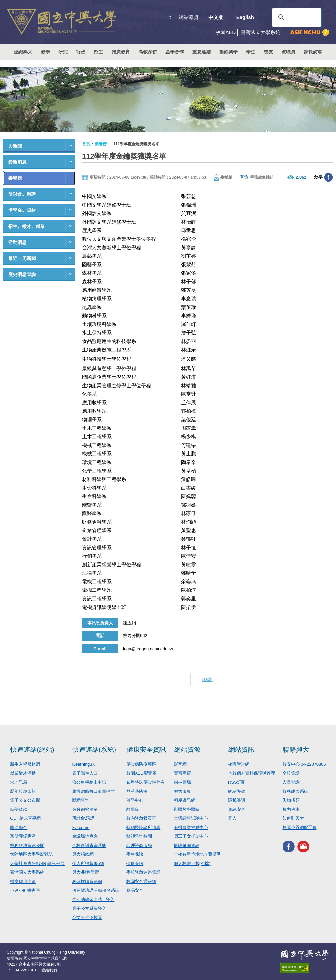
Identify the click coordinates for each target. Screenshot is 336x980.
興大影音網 (303, 846)
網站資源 (187, 750)
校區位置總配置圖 (300, 827)
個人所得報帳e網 (88, 863)
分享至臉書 (328, 177)
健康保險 (135, 863)
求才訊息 (19, 782)
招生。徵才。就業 (27, 226)
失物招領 (291, 800)
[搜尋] (296, 17)
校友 (268, 52)
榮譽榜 (15, 178)
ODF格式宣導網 (25, 818)
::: (171, 17)
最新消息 (17, 162)
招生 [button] (98, 52)
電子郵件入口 (85, 773)
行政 (81, 52)
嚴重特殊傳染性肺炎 (146, 782)
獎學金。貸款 (22, 210)
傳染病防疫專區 (141, 764)
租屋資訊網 (185, 800)
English (245, 17)
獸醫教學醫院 (187, 809)
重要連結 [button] (201, 52)
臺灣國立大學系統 (27, 872)
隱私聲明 (237, 800)
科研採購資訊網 (87, 881)
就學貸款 (19, 809)
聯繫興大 (296, 750)
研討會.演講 (84, 818)
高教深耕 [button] (148, 52)
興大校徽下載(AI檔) (192, 863)
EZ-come (81, 827)
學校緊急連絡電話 (143, 872)
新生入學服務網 (25, 764)
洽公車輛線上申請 (89, 782)
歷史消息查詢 (22, 274)
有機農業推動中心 (191, 827)
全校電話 (291, 773)
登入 (232, 818)
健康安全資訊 (146, 750)
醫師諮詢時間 (139, 836)
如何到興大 (293, 818)
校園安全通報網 (141, 881)
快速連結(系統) (94, 750)
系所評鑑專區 (23, 836)
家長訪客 (313, 52)
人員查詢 (291, 782)
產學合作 (175, 52)
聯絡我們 (49, 970)
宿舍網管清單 (85, 809)
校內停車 (291, 809)
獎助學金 (19, 827)
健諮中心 (135, 800)
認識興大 (23, 52)
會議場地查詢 (85, 836)
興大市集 (182, 791)
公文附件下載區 (87, 918)
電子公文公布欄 (25, 800)
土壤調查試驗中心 (191, 818)
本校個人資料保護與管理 (252, 773)
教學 (45, 52)
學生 (251, 52)
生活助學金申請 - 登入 (93, 900)
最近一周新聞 (22, 258)
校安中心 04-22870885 (304, 764)
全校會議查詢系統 (89, 845)
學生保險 (135, 854)
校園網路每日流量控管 (94, 791)
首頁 (86, 144)
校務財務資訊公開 (27, 845)
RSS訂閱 (237, 782)
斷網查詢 (81, 800)
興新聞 (15, 146)
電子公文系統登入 (89, 908)
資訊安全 (237, 809)
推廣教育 (121, 52)
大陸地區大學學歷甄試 (31, 854)
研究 (63, 52)
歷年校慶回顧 (23, 791)
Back (207, 679)
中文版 (216, 17)
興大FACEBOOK (289, 846)
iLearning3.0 (84, 764)
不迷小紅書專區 (25, 890)
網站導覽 (189, 17)
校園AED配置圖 (141, 773)
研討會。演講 (22, 194)
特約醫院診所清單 (143, 827)
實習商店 (182, 773)
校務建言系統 (295, 791)
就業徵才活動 (23, 773)
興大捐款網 (83, 854)
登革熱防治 (137, 791)
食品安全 (135, 890)
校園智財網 (239, 764)
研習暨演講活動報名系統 (96, 890)
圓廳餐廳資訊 (187, 845)
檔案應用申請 (23, 881)
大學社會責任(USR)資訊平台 (37, 863)
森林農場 (182, 782)
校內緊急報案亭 (141, 818)
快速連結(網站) (32, 750)
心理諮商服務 (139, 845)
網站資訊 (241, 750)
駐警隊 (133, 809)
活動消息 (17, 242)
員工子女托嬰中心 (191, 836)
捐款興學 (228, 52)
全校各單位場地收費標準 (197, 854)
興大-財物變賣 (86, 872)
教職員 (288, 52)
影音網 (180, 764)
